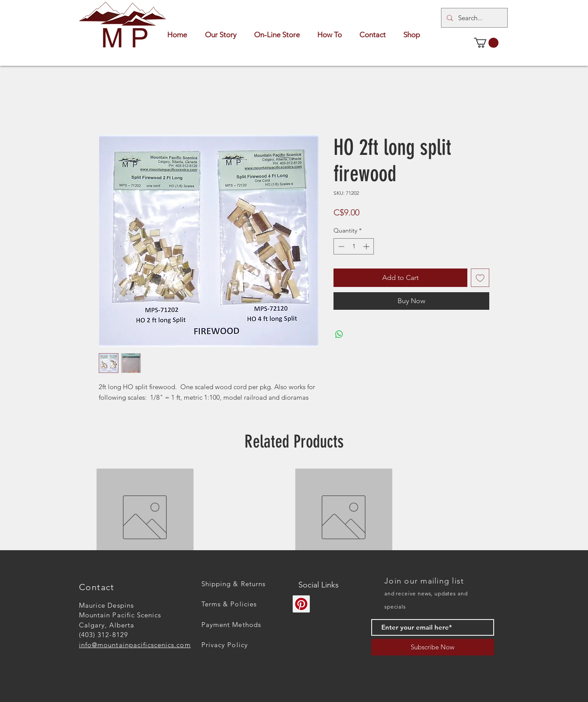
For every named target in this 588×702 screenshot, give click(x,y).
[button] (486, 43)
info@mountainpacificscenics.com (135, 645)
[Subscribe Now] (433, 647)
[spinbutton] (354, 246)
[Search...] (473, 18)
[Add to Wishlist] (480, 278)
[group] (294, 517)
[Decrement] (340, 246)
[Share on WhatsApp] (339, 334)
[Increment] (367, 246)
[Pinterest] (301, 604)
